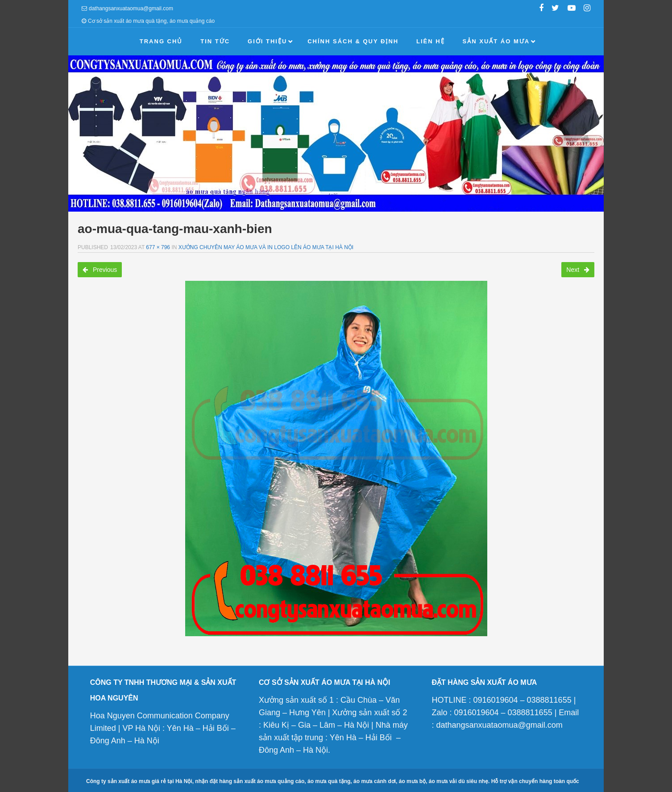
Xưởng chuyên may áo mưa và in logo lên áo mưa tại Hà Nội (266, 247)
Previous (100, 270)
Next (578, 270)
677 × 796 (158, 247)
